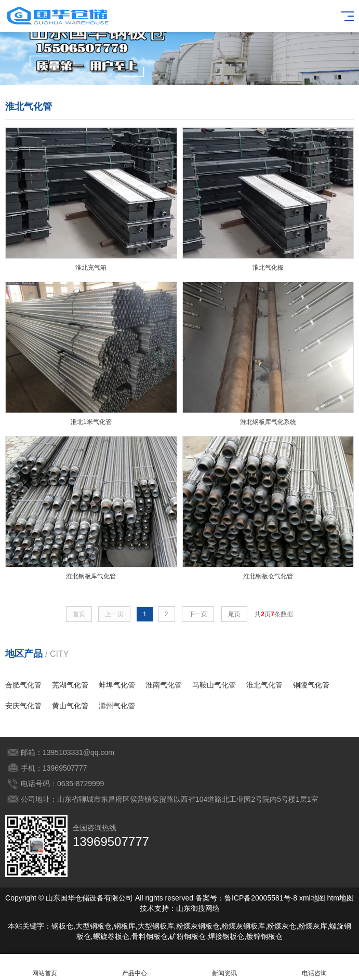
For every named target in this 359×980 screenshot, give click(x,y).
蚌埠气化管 (117, 685)
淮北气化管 (264, 685)
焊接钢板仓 (226, 936)
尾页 (234, 614)
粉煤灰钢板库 (243, 926)
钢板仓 (62, 926)
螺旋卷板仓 (111, 936)
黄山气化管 (70, 706)
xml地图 (312, 898)
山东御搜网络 (198, 908)
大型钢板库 (156, 926)
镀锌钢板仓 (264, 936)
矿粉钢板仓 (188, 936)
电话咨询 (314, 967)
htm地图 (341, 898)
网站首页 (45, 967)
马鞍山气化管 (214, 685)
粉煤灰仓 (282, 926)
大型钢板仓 (94, 926)
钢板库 (125, 926)
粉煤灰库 (313, 926)
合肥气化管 (23, 685)
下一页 (198, 614)
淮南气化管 (164, 685)
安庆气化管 (23, 706)
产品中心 (135, 967)
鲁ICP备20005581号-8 (261, 898)
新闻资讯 (225, 967)
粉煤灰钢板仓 (198, 926)
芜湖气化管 (70, 685)
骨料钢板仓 (150, 936)
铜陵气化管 (311, 685)
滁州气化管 (117, 706)
